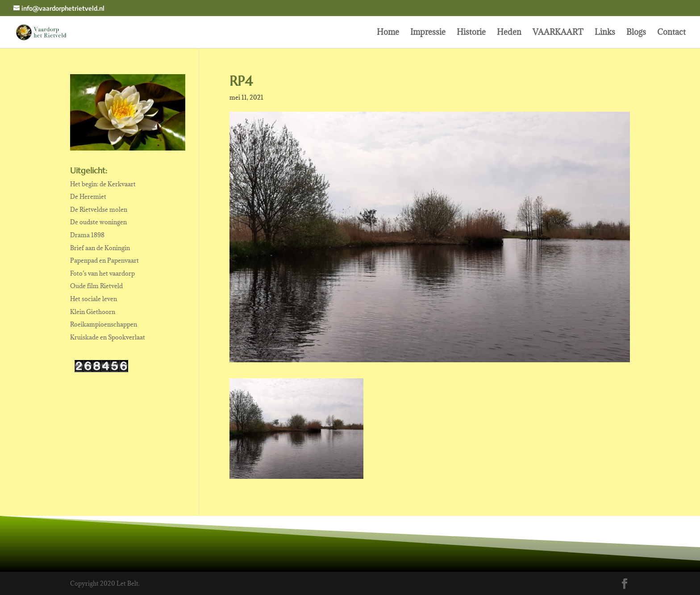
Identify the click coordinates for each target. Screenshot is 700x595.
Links (605, 33)
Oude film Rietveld (96, 286)
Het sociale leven (94, 299)
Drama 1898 (87, 235)
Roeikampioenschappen (104, 324)
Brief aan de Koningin (100, 248)
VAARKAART (558, 33)
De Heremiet (88, 197)
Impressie (428, 33)
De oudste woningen (98, 222)
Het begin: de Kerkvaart (103, 184)
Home (388, 33)
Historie (471, 33)
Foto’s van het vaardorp (102, 273)
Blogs (636, 33)
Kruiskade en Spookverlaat (108, 337)
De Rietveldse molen (99, 210)
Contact (671, 33)
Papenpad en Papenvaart (104, 260)
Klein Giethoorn (93, 312)
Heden (509, 33)
